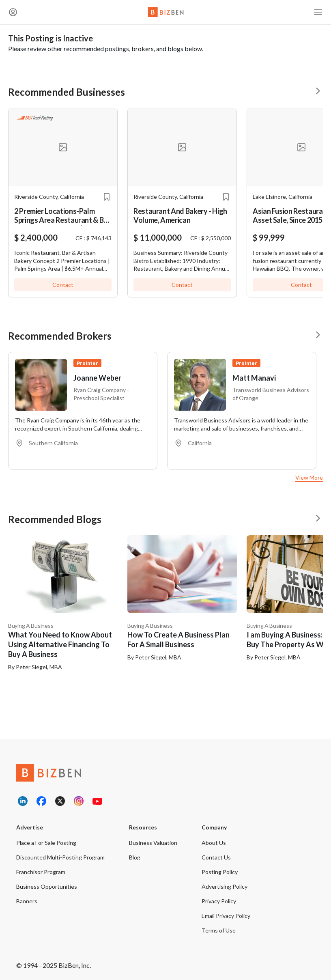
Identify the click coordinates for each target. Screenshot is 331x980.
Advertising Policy (225, 886)
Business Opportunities (47, 886)
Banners (27, 901)
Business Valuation (153, 843)
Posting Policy (220, 872)
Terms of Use (219, 930)
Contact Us (216, 857)
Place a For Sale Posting (46, 843)
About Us (214, 843)
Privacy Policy (219, 901)
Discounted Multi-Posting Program (60, 857)
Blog (135, 857)
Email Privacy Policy (226, 916)
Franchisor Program (41, 872)
